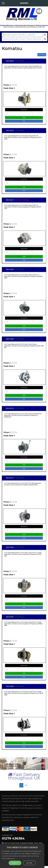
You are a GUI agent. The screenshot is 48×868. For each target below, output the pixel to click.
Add (24, 117)
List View (42, 55)
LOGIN (14, 85)
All (26, 785)
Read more (11, 858)
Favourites (24, 110)
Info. (24, 121)
